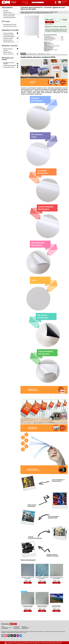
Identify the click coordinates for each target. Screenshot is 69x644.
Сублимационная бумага (8, 35)
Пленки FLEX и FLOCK (8, 38)
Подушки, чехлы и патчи (8, 54)
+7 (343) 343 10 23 (25, 628)
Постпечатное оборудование (9, 17)
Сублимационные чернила (9, 67)
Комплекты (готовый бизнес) (9, 14)
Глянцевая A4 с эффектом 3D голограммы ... (28, 578)
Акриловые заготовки (8, 40)
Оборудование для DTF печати (10, 24)
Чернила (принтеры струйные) (10, 65)
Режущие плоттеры (7, 12)
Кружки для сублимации (8, 33)
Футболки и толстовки (8, 49)
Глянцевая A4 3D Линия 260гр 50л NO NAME (56, 578)
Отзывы (48, 54)
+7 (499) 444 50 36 (5, 628)
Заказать (50, 22)
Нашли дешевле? (49, 24)
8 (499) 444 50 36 (25, 2)
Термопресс (6, 11)
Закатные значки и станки (9, 42)
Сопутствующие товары (31, 54)
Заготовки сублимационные (9, 37)
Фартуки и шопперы (7, 52)
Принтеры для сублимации (9, 16)
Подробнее (23, 54)
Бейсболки (6, 50)
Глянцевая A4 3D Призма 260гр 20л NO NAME (42, 606)
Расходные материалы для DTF (10, 26)
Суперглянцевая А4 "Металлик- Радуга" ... (56, 606)
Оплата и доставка (41, 54)
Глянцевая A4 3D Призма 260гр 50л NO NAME (28, 606)
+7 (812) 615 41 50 (17, 628)
